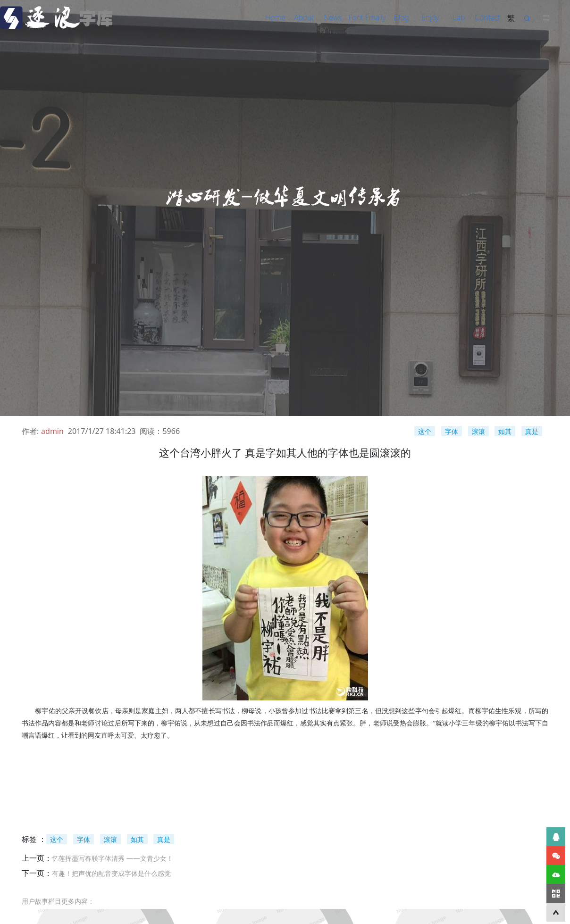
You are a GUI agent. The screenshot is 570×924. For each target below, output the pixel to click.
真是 (532, 431)
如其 (505, 431)
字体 (452, 431)
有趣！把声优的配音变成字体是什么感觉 (111, 873)
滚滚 (478, 431)
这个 (425, 431)
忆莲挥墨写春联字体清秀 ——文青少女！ (113, 858)
